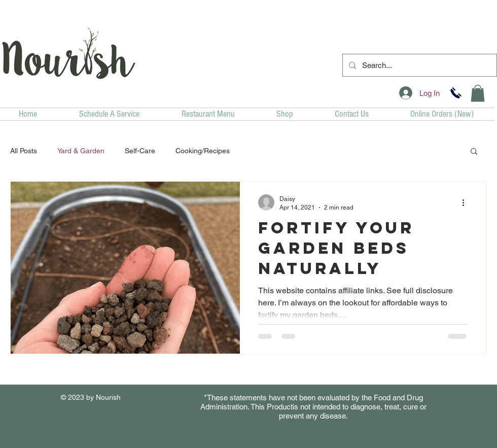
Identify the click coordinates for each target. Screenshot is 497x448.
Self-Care (140, 151)
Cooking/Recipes (203, 151)
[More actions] (467, 202)
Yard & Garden (81, 151)
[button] (478, 93)
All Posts (24, 151)
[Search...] (419, 65)
